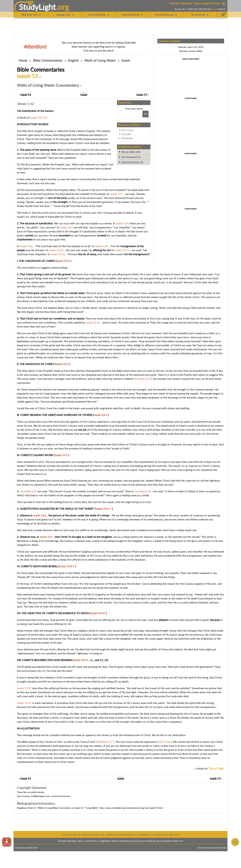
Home (23, 60)
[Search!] (146, 114)
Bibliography (127, 138)
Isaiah (125, 60)
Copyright (126, 134)
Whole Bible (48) (131, 152)
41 (26, 95)
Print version (127, 130)
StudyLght (37, 7)
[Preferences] (224, 15)
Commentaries (48, 60)
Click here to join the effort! (98, 51)
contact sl (144, 834)
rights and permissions (120, 834)
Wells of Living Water (100, 60)
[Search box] (130, 114)
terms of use (70, 834)
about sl (159, 834)
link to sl (174, 834)
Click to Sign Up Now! (207, 3)
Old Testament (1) (131, 157)
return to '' (210, 768)
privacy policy (90, 834)
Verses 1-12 (25, 104)
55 (142, 95)
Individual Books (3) (132, 162)
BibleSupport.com (42, 796)
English (73, 60)
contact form (177, 841)
